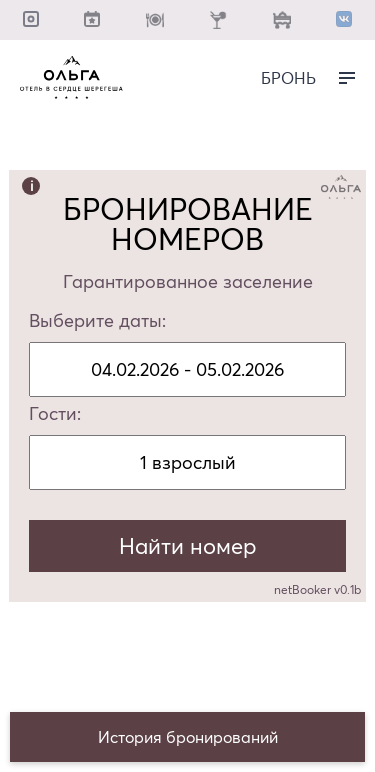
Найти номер (188, 546)
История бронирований (188, 737)
